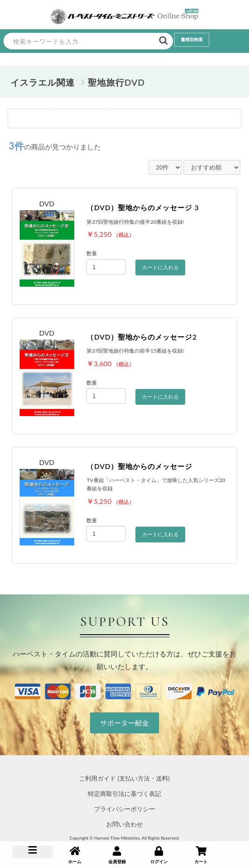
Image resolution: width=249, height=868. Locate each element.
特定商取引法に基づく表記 (125, 793)
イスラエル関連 (43, 82)
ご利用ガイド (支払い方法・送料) (124, 778)
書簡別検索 (192, 39)
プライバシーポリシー (125, 809)
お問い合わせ (125, 824)
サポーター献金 (125, 723)
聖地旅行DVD (116, 82)
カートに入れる (160, 267)
